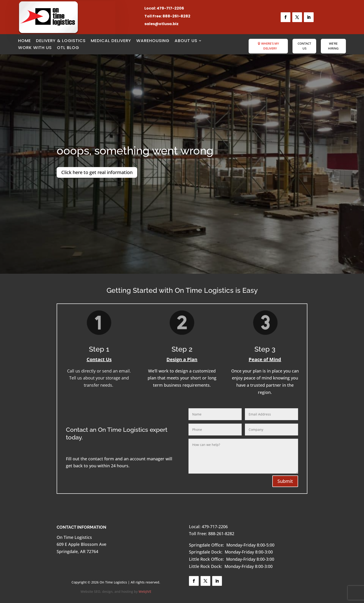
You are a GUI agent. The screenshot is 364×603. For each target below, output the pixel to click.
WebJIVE (145, 591)
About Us (186, 41)
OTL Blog (68, 48)
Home (24, 41)
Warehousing (153, 41)
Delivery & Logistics (61, 41)
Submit (285, 481)
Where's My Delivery (270, 46)
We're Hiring (333, 46)
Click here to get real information (97, 172)
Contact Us (304, 46)
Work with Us (35, 48)
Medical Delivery (111, 41)
